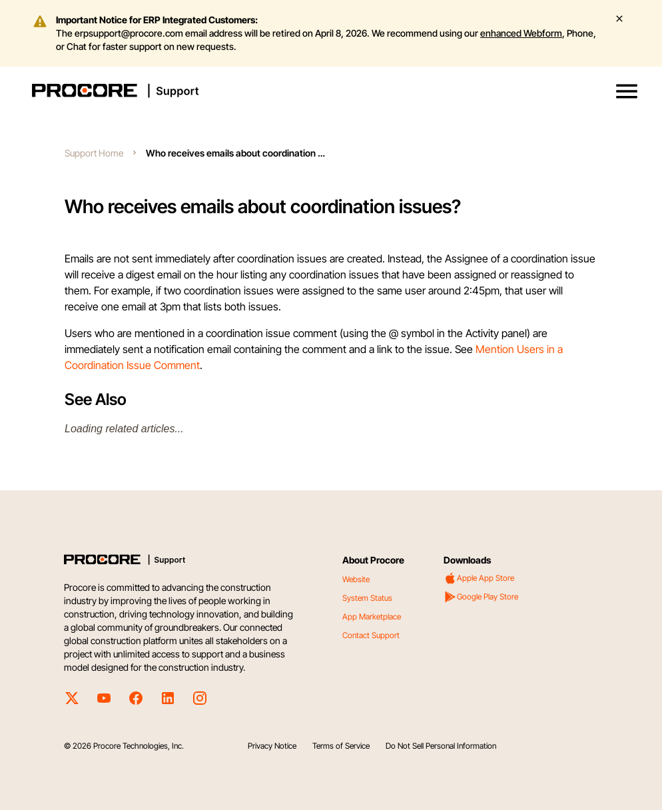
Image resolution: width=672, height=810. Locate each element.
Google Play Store (481, 597)
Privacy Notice (272, 746)
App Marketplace (372, 616)
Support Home (94, 153)
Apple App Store (479, 578)
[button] (627, 91)
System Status (367, 598)
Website (356, 579)
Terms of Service (341, 746)
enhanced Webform (521, 33)
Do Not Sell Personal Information (441, 746)
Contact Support (371, 635)
